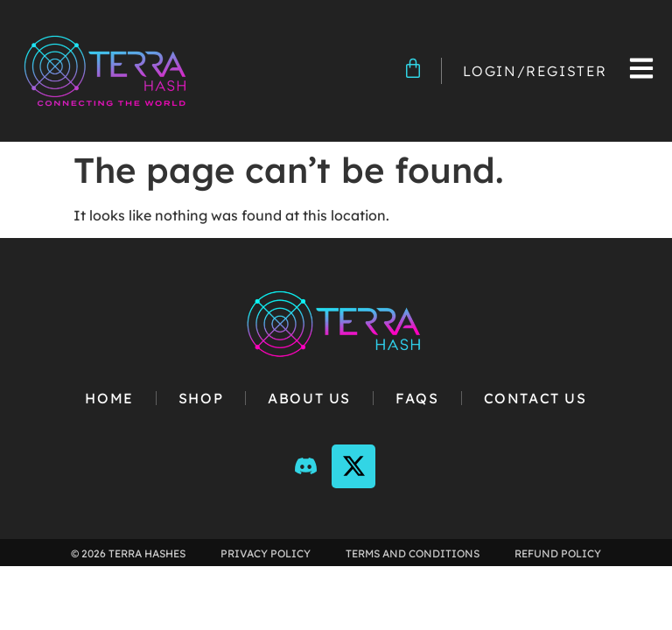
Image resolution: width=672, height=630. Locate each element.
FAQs (417, 398)
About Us (309, 398)
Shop (201, 398)
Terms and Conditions (413, 553)
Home (109, 398)
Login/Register (535, 71)
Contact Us (535, 398)
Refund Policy (558, 553)
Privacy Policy (266, 553)
